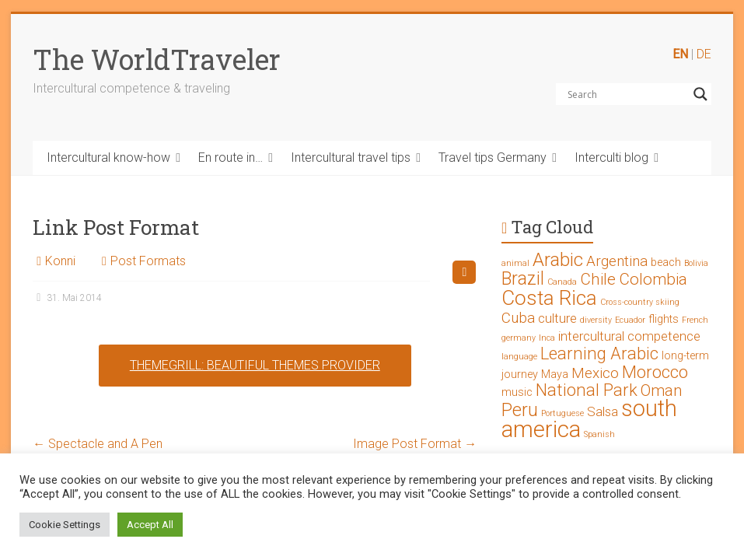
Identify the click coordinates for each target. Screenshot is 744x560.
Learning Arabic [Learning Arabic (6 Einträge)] (599, 353)
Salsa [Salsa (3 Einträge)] (603, 411)
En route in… (231, 157)
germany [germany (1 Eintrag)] (519, 338)
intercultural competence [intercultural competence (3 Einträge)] (629, 336)
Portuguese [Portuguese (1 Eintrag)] (562, 413)
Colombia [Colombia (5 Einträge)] (653, 279)
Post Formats (148, 261)
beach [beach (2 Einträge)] (666, 262)
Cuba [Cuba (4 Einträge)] (518, 318)
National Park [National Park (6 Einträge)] (587, 390)
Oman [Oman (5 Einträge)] (662, 390)
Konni (60, 261)
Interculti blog (611, 157)
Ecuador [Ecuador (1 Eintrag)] (630, 320)
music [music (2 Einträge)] (517, 392)
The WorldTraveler (157, 59)
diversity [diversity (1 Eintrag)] (596, 320)
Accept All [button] (150, 525)
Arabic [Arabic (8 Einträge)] (558, 260)
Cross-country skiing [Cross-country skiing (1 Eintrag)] (640, 302)
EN (680, 54)
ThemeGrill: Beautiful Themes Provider (255, 365)
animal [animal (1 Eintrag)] (515, 263)
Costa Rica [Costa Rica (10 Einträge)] (549, 298)
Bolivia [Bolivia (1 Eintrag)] (696, 263)
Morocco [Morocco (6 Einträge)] (655, 372)
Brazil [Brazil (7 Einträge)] (523, 279)
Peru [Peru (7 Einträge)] (520, 410)
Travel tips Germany (493, 157)
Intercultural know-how (108, 157)
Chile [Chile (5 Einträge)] (598, 279)
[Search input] (627, 94)
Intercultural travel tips (351, 157)
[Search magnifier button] (700, 94)
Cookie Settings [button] (65, 525)
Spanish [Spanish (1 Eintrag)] (599, 434)
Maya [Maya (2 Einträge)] (555, 374)
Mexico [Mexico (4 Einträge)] (595, 373)
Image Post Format (415, 444)
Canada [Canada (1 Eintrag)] (562, 282)
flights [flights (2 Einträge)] (664, 319)
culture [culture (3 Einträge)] (557, 318)
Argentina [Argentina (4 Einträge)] (617, 261)
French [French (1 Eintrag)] (695, 320)
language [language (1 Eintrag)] (519, 357)
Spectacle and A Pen (98, 444)
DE (704, 54)
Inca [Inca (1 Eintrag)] (547, 338)
